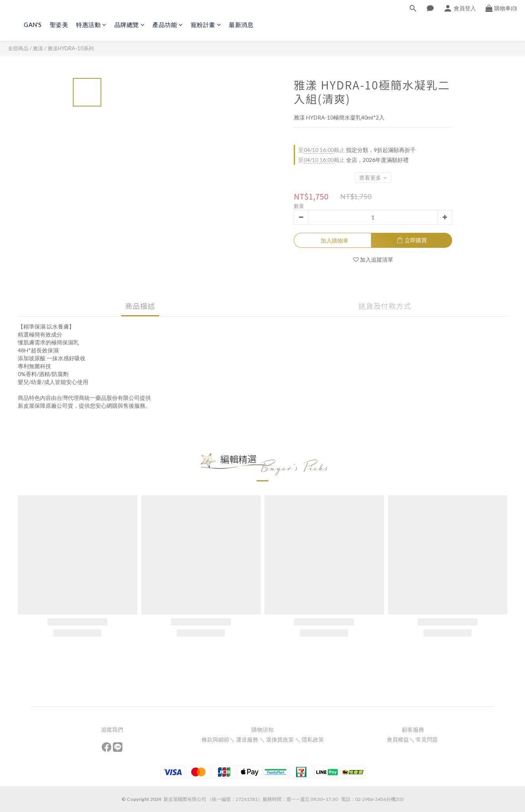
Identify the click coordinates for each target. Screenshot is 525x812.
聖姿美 (59, 25)
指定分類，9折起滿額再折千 (357, 150)
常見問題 (427, 739)
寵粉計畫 (206, 25)
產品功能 (168, 25)
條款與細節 (215, 739)
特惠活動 (91, 25)
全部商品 (18, 48)
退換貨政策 (280, 739)
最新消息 (241, 25)
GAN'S (33, 25)
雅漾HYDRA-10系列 (71, 48)
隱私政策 (313, 739)
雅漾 (38, 48)
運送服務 (247, 739)
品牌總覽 (130, 25)
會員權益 (398, 739)
